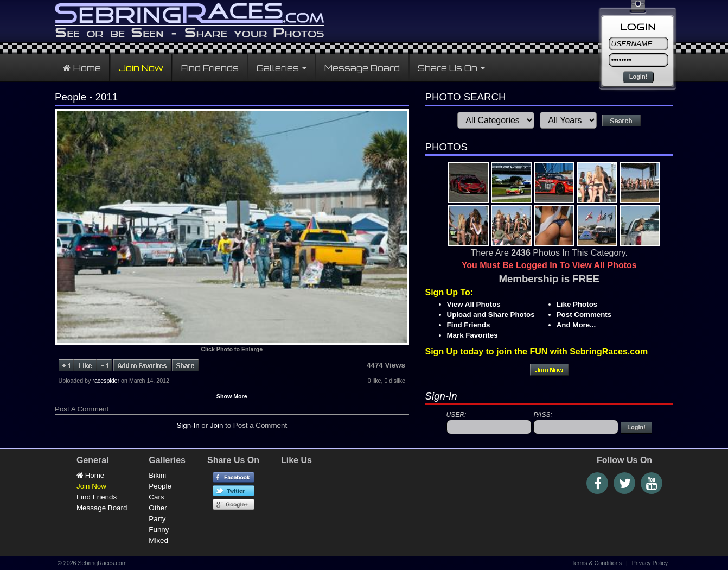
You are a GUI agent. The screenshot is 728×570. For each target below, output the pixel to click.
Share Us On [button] (451, 68)
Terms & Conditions (597, 563)
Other (158, 508)
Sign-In (188, 425)
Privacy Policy (650, 563)
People (160, 486)
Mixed (158, 540)
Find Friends (210, 68)
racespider (106, 381)
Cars (156, 497)
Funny (159, 530)
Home (82, 68)
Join (216, 425)
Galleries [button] (282, 68)
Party (157, 519)
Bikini (157, 475)
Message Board (362, 68)
